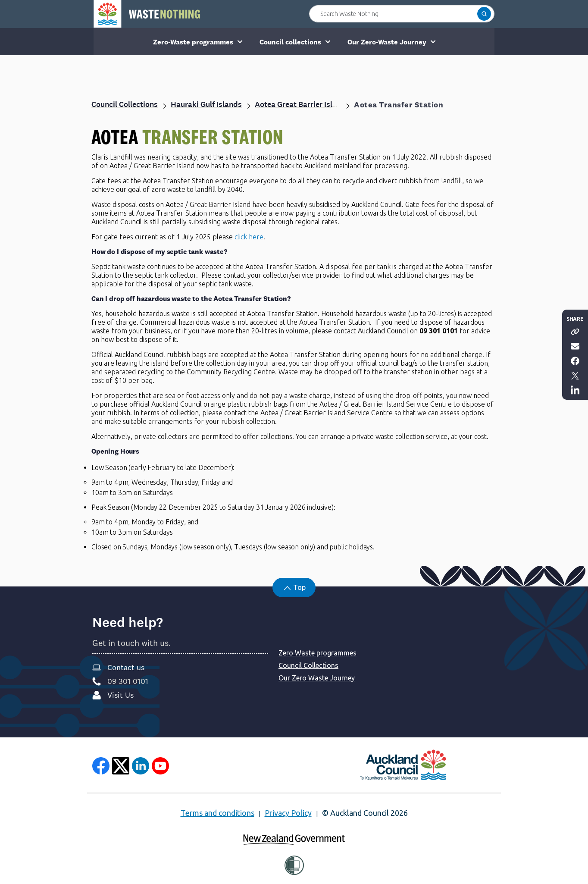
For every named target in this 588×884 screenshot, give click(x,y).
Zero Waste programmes (317, 653)
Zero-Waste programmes (193, 42)
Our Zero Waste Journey (317, 678)
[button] (484, 14)
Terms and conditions (217, 813)
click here (249, 237)
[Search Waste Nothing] (402, 14)
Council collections (290, 42)
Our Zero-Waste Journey (387, 42)
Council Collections (308, 665)
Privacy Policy (288, 813)
